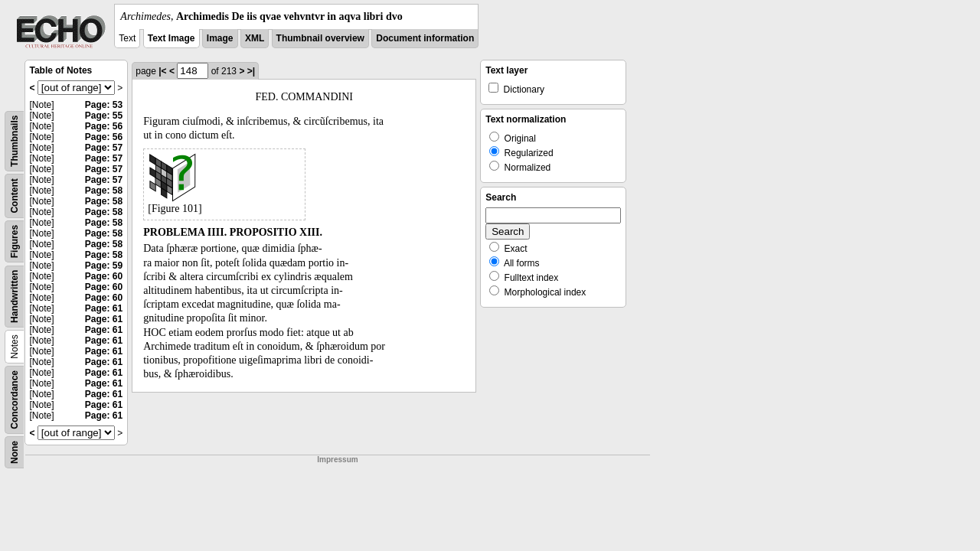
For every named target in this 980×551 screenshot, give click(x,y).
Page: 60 (104, 276)
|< (162, 71)
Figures (15, 241)
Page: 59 (104, 266)
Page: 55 (104, 116)
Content (15, 196)
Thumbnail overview (320, 38)
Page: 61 (104, 308)
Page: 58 (104, 191)
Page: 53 (104, 105)
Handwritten (15, 297)
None (15, 452)
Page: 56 (104, 126)
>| (251, 71)
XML (255, 38)
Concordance (15, 400)
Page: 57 (104, 148)
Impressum (337, 460)
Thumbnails (15, 141)
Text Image (171, 38)
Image (220, 38)
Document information (425, 38)
